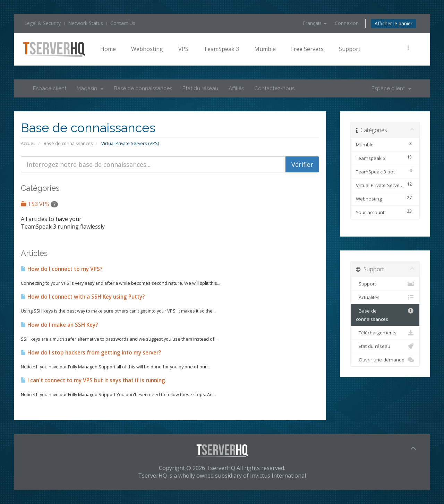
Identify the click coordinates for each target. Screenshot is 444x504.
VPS (183, 49)
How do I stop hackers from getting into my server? (91, 353)
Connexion (347, 23)
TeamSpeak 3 (221, 49)
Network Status (86, 23)
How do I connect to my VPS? (62, 269)
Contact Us (123, 23)
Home (108, 49)
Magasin (90, 88)
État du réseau (200, 88)
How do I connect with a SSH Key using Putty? (83, 297)
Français (315, 23)
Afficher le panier (394, 23)
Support (350, 49)
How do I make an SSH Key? (59, 325)
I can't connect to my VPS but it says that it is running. (94, 380)
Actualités (385, 297)
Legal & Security (42, 23)
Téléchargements (385, 333)
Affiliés (236, 88)
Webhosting (147, 49)
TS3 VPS (39, 204)
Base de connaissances (143, 88)
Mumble (265, 49)
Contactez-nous (274, 88)
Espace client (50, 88)
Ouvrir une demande (385, 360)
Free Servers (307, 49)
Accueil (28, 143)
